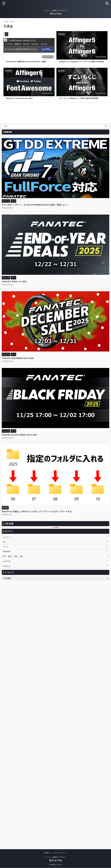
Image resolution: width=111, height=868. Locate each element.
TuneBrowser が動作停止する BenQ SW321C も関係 (28, 62)
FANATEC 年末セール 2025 (15, 285)
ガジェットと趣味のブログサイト (55, 635)
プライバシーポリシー (60, 630)
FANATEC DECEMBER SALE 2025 (19, 361)
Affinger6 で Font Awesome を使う (21, 102)
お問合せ (47, 630)
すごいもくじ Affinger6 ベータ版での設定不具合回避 (81, 102)
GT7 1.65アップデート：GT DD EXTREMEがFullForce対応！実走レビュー (37, 208)
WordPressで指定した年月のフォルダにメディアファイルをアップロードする (39, 515)
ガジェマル (55, 14)
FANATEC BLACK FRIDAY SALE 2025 (20, 438)
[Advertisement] (54, 602)
